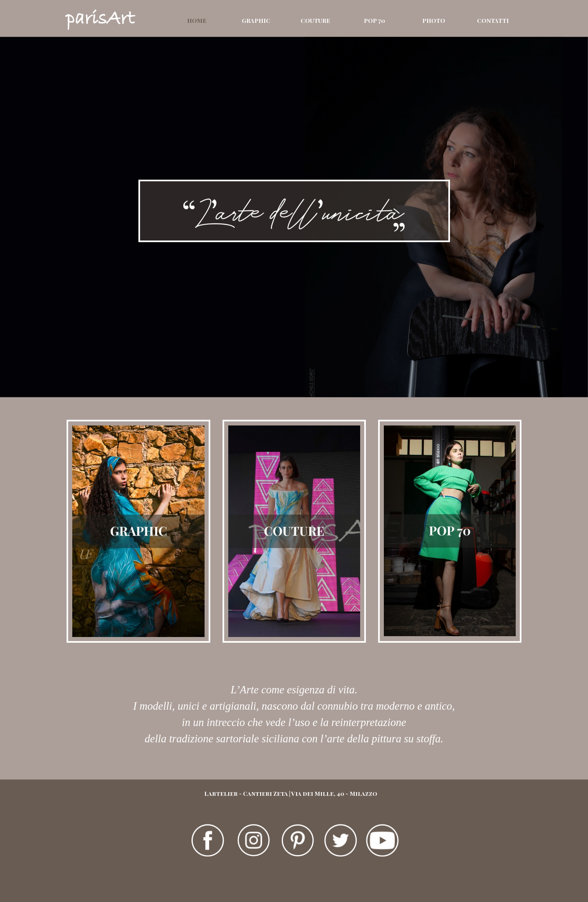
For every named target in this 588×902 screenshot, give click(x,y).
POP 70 (374, 20)
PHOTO (434, 20)
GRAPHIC (256, 20)
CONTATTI (493, 20)
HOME (197, 20)
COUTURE (315, 20)
